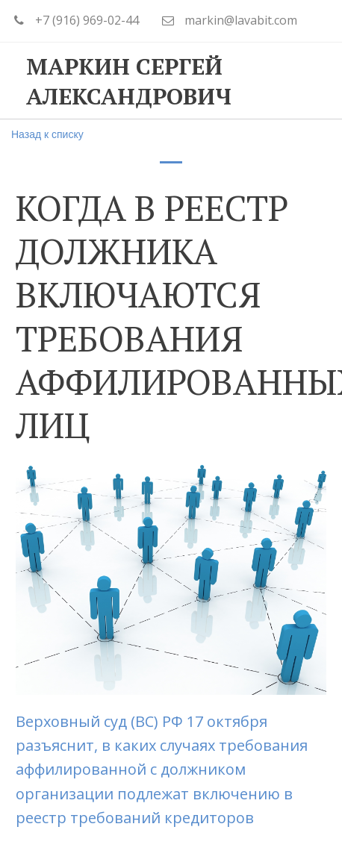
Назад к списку (47, 134)
